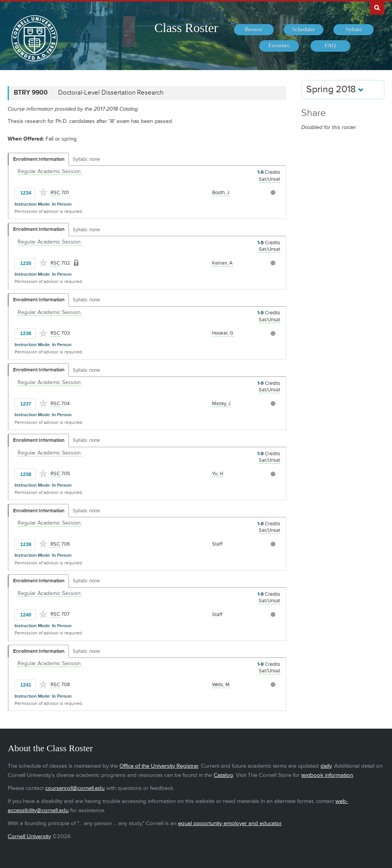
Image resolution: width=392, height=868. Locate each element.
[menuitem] (254, 30)
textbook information (327, 775)
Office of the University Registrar (159, 766)
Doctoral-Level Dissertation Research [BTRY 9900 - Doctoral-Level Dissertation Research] (111, 93)
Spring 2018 (335, 89)
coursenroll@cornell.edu (75, 788)
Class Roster (186, 28)
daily (326, 766)
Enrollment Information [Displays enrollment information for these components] (39, 159)
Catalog (223, 775)
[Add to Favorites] (43, 192)
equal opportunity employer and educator (230, 823)
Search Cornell (377, 7)
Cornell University (29, 836)
